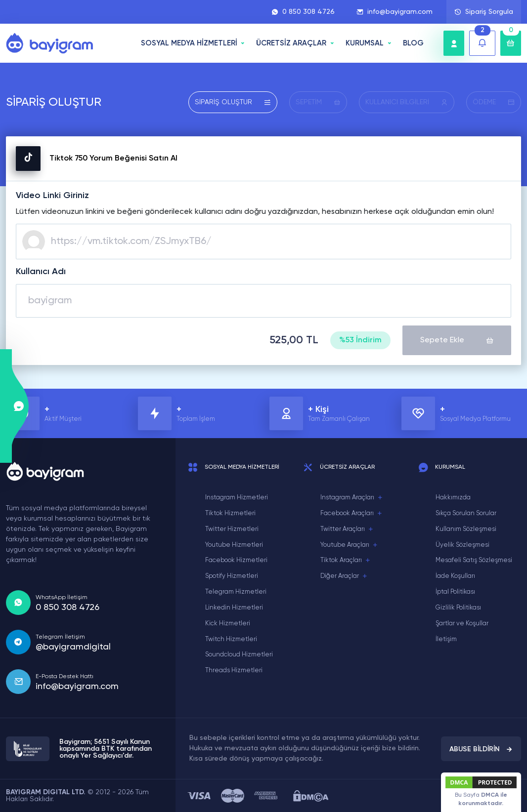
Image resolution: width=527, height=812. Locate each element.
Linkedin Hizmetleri (234, 608)
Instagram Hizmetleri (237, 498)
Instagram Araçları (352, 498)
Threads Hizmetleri (234, 670)
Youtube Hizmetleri (234, 545)
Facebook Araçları (351, 514)
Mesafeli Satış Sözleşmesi (474, 560)
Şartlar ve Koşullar (462, 624)
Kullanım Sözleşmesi (466, 529)
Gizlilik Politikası (458, 608)
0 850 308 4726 (303, 12)
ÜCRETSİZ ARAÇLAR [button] (291, 43)
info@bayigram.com (395, 12)
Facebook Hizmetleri (236, 560)
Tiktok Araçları (346, 561)
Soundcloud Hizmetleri (239, 655)
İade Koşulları (455, 576)
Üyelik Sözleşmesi (462, 545)
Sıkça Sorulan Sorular (466, 513)
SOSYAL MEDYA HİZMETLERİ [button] (189, 43)
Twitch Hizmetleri (231, 639)
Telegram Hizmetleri (236, 592)
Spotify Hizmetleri (232, 576)
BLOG (413, 43)
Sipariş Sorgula (484, 12)
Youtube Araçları (349, 545)
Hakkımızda (453, 498)
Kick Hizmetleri (228, 624)
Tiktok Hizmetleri (230, 513)
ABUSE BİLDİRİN (481, 749)
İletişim (446, 639)
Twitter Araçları (347, 529)
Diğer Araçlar (344, 576)
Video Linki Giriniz (52, 196)
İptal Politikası (455, 592)
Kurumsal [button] (365, 43)
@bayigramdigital (73, 647)
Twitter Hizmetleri (232, 529)
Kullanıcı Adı (41, 272)
